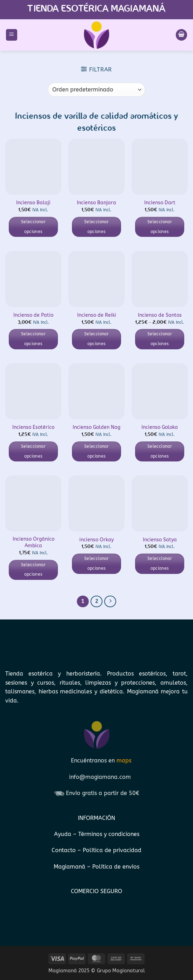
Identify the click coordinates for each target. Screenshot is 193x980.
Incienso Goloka (160, 427)
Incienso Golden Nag (96, 427)
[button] (12, 35)
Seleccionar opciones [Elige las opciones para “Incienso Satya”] (160, 563)
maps (124, 760)
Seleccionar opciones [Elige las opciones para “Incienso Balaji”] (33, 227)
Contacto (65, 850)
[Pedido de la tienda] (96, 90)
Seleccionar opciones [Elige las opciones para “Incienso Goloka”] (160, 451)
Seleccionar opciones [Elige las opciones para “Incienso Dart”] (160, 227)
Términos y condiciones (109, 834)
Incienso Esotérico (33, 427)
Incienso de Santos (160, 315)
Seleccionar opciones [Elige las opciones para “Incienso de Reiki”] (96, 339)
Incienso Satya (160, 540)
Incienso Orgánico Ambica (34, 542)
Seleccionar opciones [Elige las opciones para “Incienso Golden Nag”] (96, 451)
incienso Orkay (96, 540)
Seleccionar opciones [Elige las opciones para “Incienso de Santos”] (160, 339)
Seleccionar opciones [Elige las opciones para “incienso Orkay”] (96, 563)
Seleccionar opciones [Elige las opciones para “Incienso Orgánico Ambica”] (33, 570)
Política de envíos (116, 867)
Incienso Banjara (96, 203)
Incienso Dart (160, 203)
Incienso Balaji (33, 203)
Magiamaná (69, 867)
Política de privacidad (112, 850)
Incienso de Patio (33, 315)
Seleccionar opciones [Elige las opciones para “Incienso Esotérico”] (33, 451)
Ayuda (64, 834)
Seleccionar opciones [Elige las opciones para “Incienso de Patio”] (33, 339)
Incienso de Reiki (97, 315)
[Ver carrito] (181, 35)
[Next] (110, 602)
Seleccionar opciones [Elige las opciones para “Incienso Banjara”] (96, 227)
